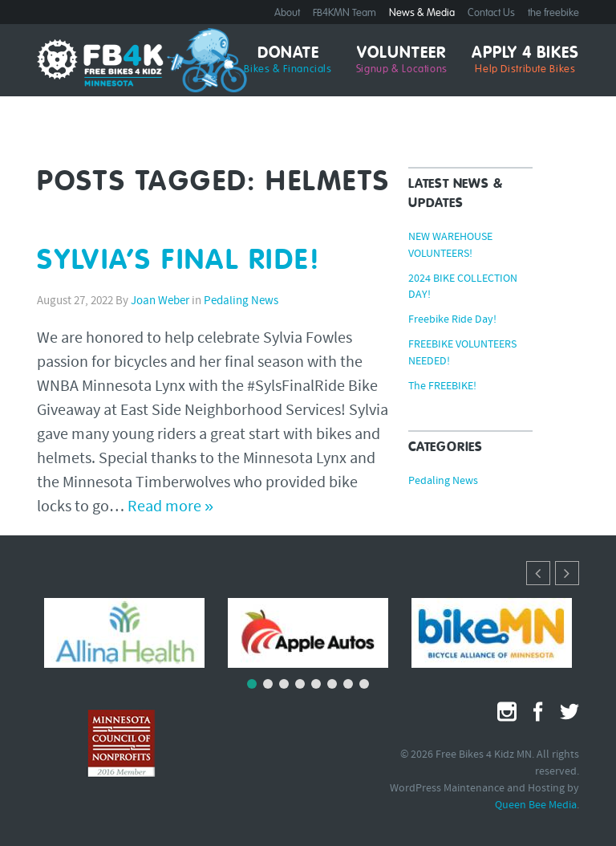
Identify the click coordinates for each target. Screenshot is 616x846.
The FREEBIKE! (442, 387)
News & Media (422, 13)
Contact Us (491, 13)
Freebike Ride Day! (452, 320)
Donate (288, 61)
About (287, 13)
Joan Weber (160, 301)
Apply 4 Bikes (525, 61)
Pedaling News (241, 301)
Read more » (170, 507)
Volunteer (402, 61)
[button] (567, 573)
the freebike (553, 13)
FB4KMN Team (344, 13)
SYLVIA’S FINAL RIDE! (179, 261)
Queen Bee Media (536, 805)
